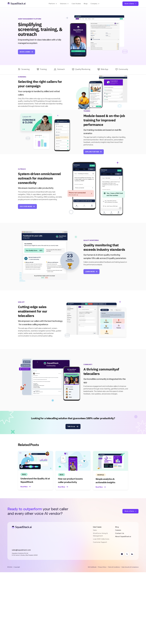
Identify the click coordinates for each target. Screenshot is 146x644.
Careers (118, 530)
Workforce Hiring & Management (100, 535)
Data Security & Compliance (130, 567)
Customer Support (100, 542)
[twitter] (127, 554)
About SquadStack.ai (123, 536)
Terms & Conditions (114, 567)
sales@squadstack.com (21, 550)
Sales (95, 530)
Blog (117, 527)
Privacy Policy (102, 567)
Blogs (86, 4)
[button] (53, 4)
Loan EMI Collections (101, 539)
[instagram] (122, 554)
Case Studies (76, 4)
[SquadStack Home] (17, 4)
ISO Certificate (92, 567)
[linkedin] (132, 554)
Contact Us (120, 533)
